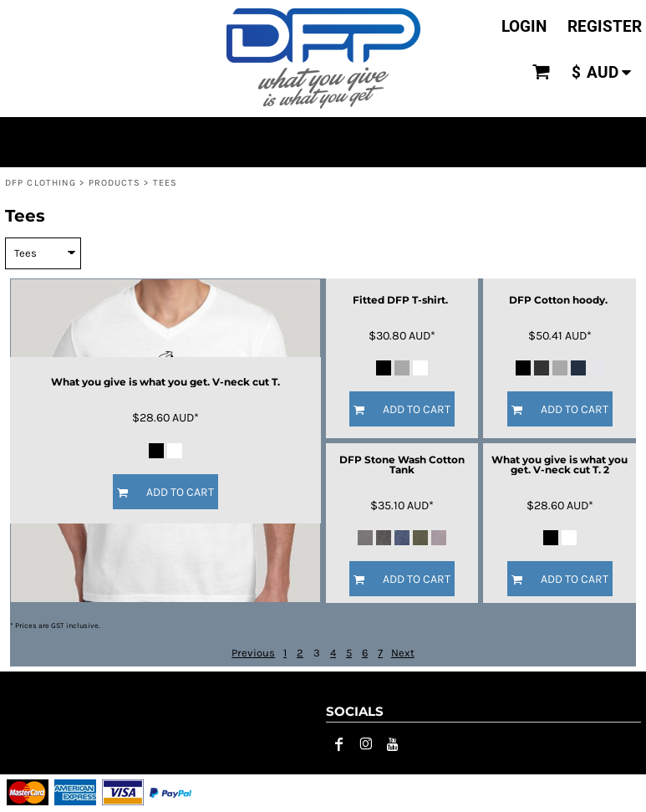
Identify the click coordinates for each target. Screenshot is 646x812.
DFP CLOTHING (41, 183)
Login (524, 26)
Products (115, 183)
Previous (253, 653)
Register (605, 26)
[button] (542, 72)
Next (403, 653)
